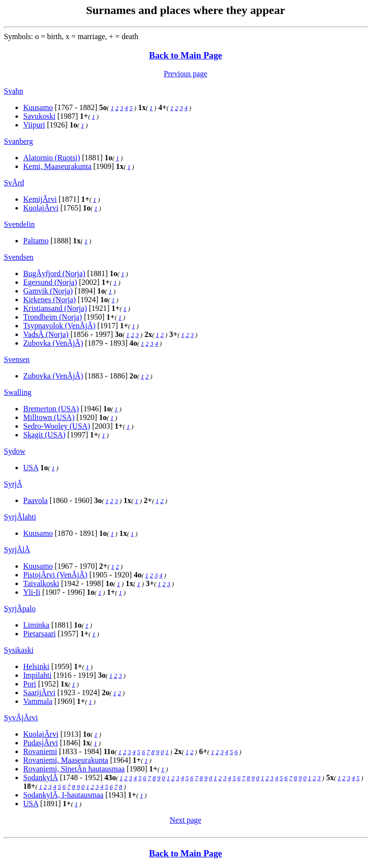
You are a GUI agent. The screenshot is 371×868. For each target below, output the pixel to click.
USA (31, 468)
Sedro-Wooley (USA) (57, 426)
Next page (185, 820)
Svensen (17, 359)
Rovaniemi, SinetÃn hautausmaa (74, 769)
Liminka (36, 625)
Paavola (36, 500)
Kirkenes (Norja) (50, 300)
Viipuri (34, 125)
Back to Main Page (185, 55)
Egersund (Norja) (50, 282)
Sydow (14, 451)
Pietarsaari (40, 634)
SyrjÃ (13, 484)
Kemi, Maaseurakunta (57, 166)
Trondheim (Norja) (53, 317)
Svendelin (19, 224)
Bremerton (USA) (51, 409)
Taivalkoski (41, 583)
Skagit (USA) (44, 435)
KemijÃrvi (40, 199)
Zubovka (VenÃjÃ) (53, 343)
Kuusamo (38, 107)
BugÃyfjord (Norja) (54, 273)
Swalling (18, 392)
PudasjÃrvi (41, 743)
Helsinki (36, 666)
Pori (30, 684)
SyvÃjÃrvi (21, 718)
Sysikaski (19, 650)
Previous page (185, 74)
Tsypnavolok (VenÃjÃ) (59, 326)
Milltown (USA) (49, 417)
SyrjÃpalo (20, 609)
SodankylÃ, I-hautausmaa (63, 795)
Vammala (38, 701)
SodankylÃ (41, 777)
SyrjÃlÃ (17, 550)
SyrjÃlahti (20, 517)
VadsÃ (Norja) (46, 334)
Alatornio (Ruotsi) (52, 158)
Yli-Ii (32, 592)
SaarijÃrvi (39, 693)
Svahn (14, 91)
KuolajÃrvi (41, 208)
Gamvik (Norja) (48, 291)
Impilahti (37, 675)
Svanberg (18, 141)
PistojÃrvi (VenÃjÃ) (55, 575)
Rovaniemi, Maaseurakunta (66, 760)
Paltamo (36, 241)
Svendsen (19, 257)
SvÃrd (14, 183)
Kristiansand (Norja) (55, 308)
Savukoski (39, 116)
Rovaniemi (40, 751)
